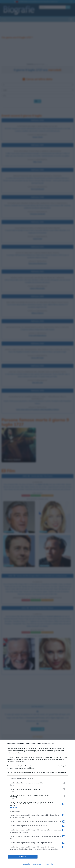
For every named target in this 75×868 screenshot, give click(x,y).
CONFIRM (23, 857)
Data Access (37, 864)
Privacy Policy (49, 864)
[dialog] (37, 804)
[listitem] (37, 779)
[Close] (71, 744)
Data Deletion (26, 864)
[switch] (63, 783)
